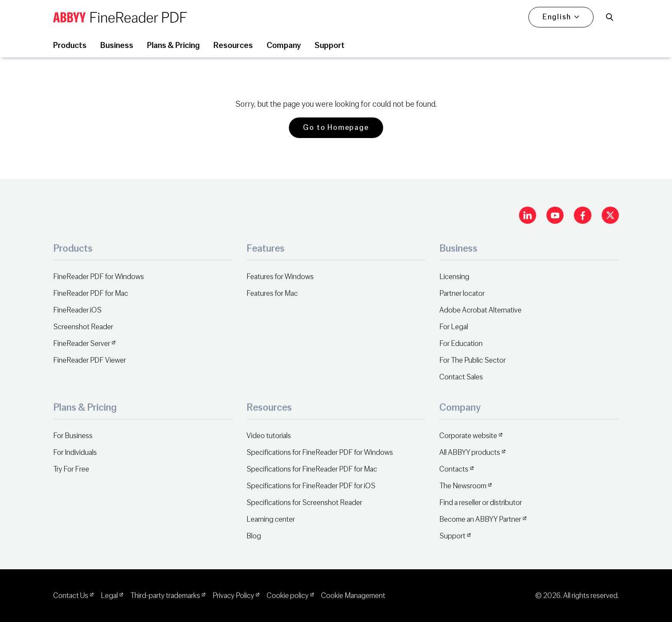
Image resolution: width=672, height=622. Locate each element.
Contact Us (71, 596)
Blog (254, 536)
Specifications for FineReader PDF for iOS (311, 486)
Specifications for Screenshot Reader (304, 503)
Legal (109, 596)
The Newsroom (463, 486)
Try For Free (71, 469)
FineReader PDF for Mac (91, 293)
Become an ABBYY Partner (480, 519)
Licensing (454, 277)
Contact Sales (461, 377)
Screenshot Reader (83, 327)
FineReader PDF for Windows (99, 277)
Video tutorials (269, 436)
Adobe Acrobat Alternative (480, 310)
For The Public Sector (472, 360)
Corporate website (468, 436)
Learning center (271, 519)
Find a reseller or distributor (481, 503)
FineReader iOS (77, 310)
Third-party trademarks (165, 596)
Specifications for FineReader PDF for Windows (320, 452)
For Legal (454, 327)
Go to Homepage (336, 128)
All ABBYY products (470, 452)
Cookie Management (353, 596)
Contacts (454, 469)
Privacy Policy (233, 596)
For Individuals (75, 452)
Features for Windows (280, 277)
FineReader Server (82, 344)
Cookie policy (288, 596)
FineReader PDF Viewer (90, 360)
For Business (73, 436)
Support (452, 536)
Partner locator (462, 293)
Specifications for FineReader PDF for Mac (312, 469)
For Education (461, 344)
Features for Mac (272, 293)
